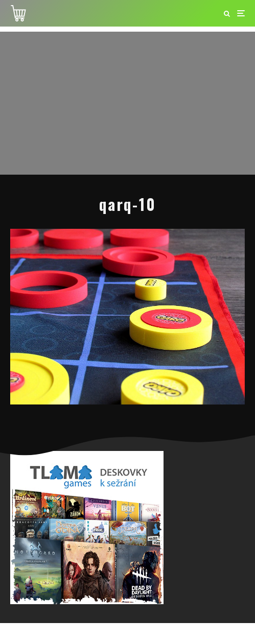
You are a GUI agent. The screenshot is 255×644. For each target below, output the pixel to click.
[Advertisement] (127, 103)
